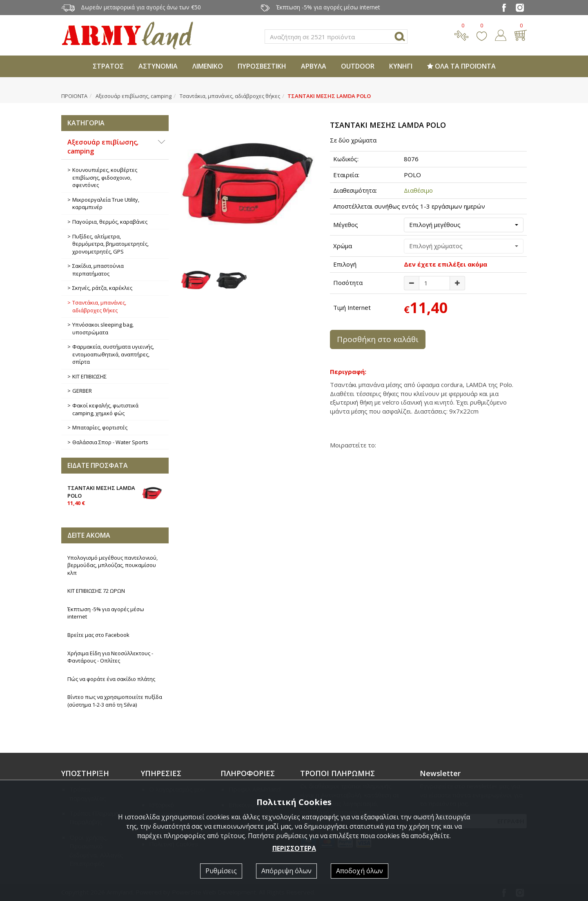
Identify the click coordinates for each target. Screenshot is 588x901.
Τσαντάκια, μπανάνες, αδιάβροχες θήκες (230, 96)
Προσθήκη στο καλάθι (378, 339)
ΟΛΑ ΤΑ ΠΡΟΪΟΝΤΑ (461, 66)
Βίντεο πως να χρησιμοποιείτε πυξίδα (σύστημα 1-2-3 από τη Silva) (115, 701)
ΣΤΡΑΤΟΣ (108, 66)
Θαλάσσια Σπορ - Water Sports (110, 442)
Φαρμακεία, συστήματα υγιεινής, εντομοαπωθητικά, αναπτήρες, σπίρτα (113, 354)
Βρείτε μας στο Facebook (98, 635)
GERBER (82, 391)
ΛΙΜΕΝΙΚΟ (208, 66)
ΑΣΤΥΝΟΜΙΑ (158, 66)
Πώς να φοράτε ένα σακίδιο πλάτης (111, 679)
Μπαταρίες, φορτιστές (100, 427)
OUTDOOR (358, 66)
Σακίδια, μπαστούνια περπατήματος (98, 270)
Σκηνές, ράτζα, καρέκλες (102, 288)
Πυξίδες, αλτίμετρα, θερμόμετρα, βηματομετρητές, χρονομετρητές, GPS (110, 244)
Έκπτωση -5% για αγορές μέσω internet (106, 613)
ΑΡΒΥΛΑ (314, 66)
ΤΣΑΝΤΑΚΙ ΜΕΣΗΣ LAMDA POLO (115, 495)
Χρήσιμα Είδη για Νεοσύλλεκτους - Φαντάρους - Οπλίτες (110, 657)
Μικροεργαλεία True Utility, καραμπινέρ (106, 204)
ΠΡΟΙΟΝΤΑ (74, 96)
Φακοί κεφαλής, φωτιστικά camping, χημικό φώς (105, 409)
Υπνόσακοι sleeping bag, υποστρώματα (103, 328)
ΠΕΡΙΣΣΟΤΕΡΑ (294, 848)
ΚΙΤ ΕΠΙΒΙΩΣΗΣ (89, 376)
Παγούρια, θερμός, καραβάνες (110, 222)
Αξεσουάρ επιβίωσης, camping (134, 96)
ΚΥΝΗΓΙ (401, 66)
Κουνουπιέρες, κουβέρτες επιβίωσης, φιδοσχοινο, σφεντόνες (105, 177)
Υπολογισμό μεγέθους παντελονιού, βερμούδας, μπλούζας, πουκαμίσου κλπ (112, 565)
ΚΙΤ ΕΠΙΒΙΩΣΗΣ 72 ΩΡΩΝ (96, 591)
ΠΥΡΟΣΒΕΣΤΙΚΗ (262, 66)
